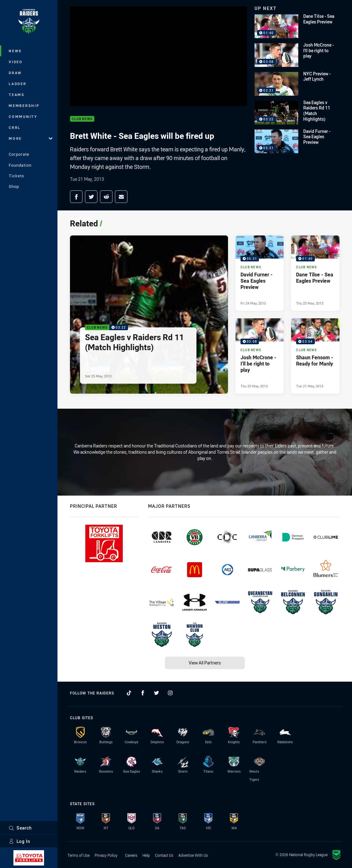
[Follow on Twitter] (156, 693)
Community (23, 116)
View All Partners (205, 663)
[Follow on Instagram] (170, 693)
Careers (131, 855)
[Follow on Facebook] (143, 693)
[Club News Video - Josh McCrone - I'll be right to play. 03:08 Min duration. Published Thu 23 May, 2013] (260, 356)
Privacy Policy (106, 855)
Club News (82, 119)
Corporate (19, 154)
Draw (15, 73)
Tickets (17, 176)
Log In (20, 841)
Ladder (18, 84)
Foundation (20, 165)
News (15, 51)
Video (16, 62)
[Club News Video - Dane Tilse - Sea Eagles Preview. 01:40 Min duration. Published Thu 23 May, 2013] (315, 273)
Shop (14, 186)
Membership (24, 106)
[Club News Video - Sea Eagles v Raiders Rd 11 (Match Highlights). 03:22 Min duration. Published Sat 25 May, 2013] (149, 315)
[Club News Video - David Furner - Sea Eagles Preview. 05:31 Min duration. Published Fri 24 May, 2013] (260, 273)
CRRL (15, 127)
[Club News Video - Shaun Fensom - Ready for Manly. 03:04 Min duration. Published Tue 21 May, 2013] (315, 356)
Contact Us (164, 855)
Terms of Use (79, 855)
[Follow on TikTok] (129, 693)
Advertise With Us (193, 855)
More (31, 138)
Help (146, 855)
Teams (17, 95)
